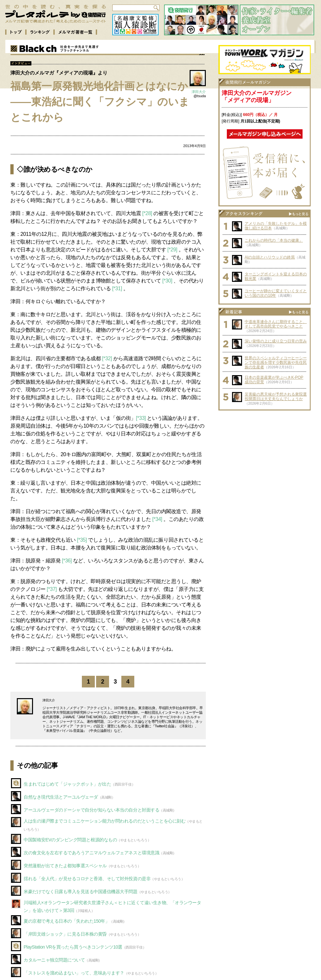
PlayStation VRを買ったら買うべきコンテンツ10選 (73, 947)
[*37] (52, 589)
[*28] (147, 213)
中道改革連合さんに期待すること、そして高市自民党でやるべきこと (276, 324)
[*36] (67, 561)
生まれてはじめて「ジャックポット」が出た (67, 784)
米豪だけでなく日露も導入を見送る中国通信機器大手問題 (81, 892)
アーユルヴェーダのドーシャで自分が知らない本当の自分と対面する (91, 810)
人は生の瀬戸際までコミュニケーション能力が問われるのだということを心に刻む (105, 821)
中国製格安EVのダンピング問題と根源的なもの (70, 840)
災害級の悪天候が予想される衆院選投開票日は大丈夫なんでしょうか (276, 397)
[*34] (157, 519)
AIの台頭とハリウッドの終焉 (270, 257)
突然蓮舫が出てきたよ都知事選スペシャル (65, 866)
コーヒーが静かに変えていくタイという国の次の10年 (276, 293)
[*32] (107, 358)
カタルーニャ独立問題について (54, 960)
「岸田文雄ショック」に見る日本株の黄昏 (65, 934)
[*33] (141, 418)
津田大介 (199, 92)
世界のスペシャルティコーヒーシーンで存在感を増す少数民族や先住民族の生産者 (276, 363)
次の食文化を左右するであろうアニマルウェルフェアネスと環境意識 (91, 853)
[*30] (167, 281)
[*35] (82, 540)
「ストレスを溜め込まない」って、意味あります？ (74, 973)
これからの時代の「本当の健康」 (274, 240)
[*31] (117, 288)
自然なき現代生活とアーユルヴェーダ (61, 797)
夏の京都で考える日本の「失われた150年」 (66, 921)
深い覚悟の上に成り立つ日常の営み (276, 341)
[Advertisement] (265, 454)
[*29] (172, 250)
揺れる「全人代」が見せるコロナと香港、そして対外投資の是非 (87, 879)
